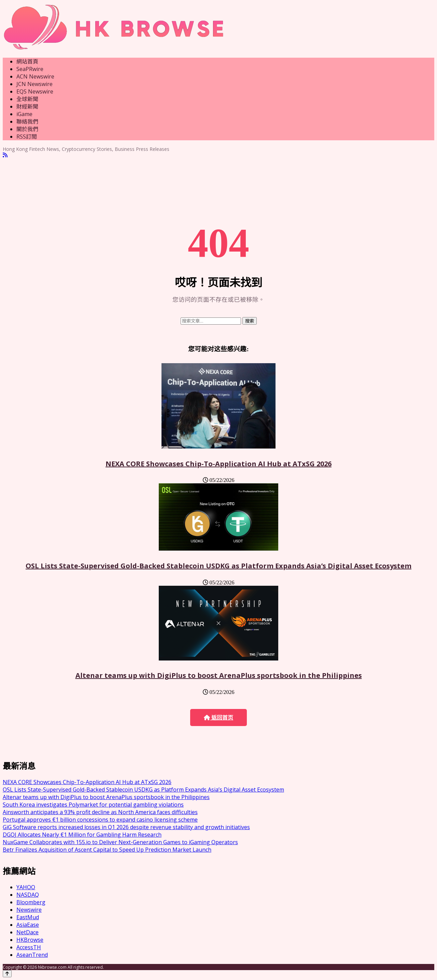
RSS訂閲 (27, 137)
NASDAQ (28, 895)
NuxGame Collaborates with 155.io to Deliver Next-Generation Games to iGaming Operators (120, 842)
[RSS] (5, 155)
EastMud (28, 917)
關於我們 (27, 129)
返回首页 (218, 718)
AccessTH (29, 947)
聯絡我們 (27, 122)
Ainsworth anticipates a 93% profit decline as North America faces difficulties (100, 812)
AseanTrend (32, 955)
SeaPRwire (30, 69)
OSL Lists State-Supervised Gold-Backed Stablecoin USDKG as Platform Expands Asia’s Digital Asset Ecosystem (218, 566)
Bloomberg (31, 902)
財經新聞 (27, 106)
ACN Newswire (35, 76)
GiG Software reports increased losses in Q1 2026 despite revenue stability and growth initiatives (126, 827)
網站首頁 (27, 61)
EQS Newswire (35, 91)
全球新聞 (27, 99)
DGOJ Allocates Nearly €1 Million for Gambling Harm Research (82, 835)
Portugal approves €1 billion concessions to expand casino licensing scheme (100, 820)
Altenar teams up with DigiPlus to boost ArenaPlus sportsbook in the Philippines (219, 675)
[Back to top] (7, 974)
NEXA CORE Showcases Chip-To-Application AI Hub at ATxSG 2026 (218, 464)
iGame (24, 114)
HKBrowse (30, 940)
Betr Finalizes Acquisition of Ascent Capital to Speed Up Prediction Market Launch (107, 850)
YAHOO (26, 887)
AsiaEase (28, 925)
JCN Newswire (34, 84)
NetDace (27, 932)
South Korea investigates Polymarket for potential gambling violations (93, 805)
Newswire (29, 910)
